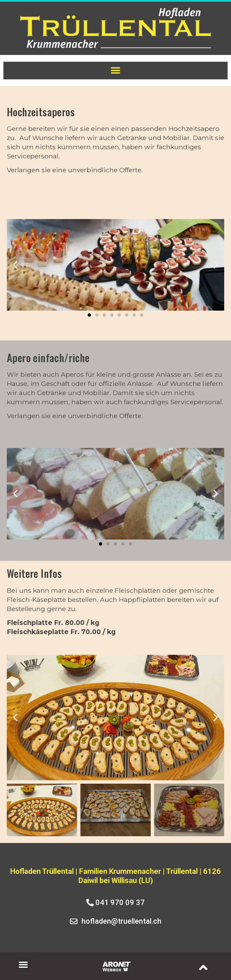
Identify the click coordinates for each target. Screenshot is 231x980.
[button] (116, 71)
